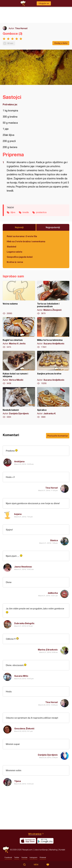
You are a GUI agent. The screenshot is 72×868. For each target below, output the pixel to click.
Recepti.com (6, 850)
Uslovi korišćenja (41, 850)
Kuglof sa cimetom (19, 333)
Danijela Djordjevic (48, 755)
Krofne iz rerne (15, 262)
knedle (26, 212)
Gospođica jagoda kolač (20, 257)
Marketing (53, 850)
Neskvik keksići (19, 403)
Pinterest (43, 857)
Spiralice (53, 403)
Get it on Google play (45, 841)
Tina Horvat (21, 28)
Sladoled (11, 247)
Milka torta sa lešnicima (53, 333)
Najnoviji (19, 227)
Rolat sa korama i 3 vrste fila (22, 236)
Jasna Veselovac (23, 567)
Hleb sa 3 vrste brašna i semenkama (26, 241)
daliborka (53, 593)
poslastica (41, 212)
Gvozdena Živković (24, 728)
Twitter (17, 857)
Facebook (8, 857)
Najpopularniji (53, 227)
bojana (18, 514)
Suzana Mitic (21, 676)
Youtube (24, 857)
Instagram (33, 857)
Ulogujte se (44, 3)
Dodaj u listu (61, 43)
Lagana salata (14, 252)
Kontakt (62, 850)
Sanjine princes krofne (53, 368)
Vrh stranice (35, 834)
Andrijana (19, 461)
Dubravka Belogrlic (24, 623)
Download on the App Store (28, 841)
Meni (36, 865)
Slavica (54, 540)
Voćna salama (19, 298)
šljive (13, 212)
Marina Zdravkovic (48, 650)
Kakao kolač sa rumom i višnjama (19, 368)
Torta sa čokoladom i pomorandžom (53, 298)
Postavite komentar (58, 436)
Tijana (18, 781)
